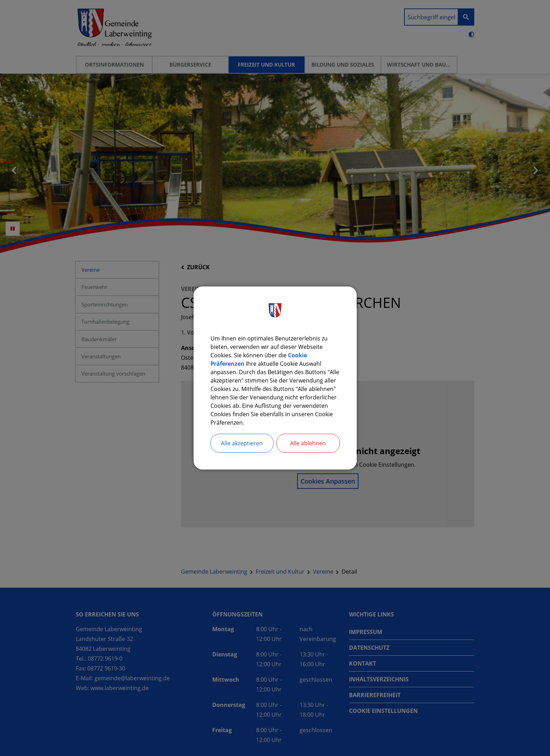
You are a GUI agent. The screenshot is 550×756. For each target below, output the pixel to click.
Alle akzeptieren (242, 443)
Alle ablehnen (308, 443)
